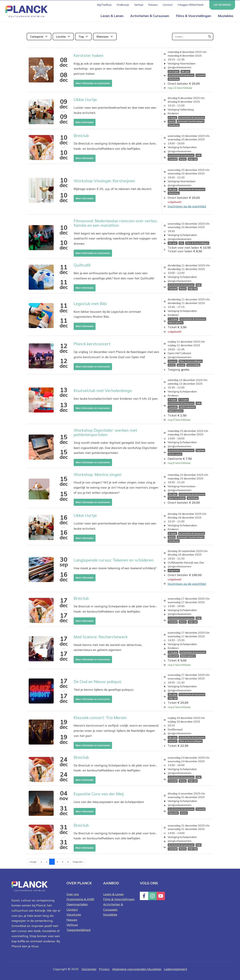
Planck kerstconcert (92, 344)
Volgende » (78, 862)
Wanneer (102, 37)
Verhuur (139, 5)
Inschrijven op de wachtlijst (187, 206)
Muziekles (226, 16)
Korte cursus (175, 454)
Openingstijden (77, 904)
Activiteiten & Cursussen (150, 16)
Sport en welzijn (177, 498)
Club (198, 155)
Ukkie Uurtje (85, 99)
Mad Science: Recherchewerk (101, 637)
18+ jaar (185, 72)
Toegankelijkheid (78, 930)
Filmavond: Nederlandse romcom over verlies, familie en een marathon (116, 223)
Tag (81, 37)
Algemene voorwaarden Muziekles (137, 969)
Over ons (73, 894)
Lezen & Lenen (112, 16)
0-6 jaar (172, 118)
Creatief (200, 75)
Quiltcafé (82, 265)
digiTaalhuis (104, 5)
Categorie (37, 37)
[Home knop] (26, 11)
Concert (173, 361)
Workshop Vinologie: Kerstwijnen (104, 181)
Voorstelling (193, 365)
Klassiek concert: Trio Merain (100, 718)
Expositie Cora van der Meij (99, 794)
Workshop (174, 79)
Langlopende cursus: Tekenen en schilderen (114, 560)
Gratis (172, 121)
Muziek (181, 365)
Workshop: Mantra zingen (98, 474)
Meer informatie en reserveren (93, 83)
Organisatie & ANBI (80, 899)
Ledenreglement (175, 969)
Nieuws (153, 5)
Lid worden (222, 5)
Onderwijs (123, 5)
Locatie (61, 37)
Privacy (104, 969)
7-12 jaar (173, 319)
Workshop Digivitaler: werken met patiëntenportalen (105, 432)
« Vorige (33, 862)
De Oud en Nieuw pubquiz (98, 681)
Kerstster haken (88, 55)
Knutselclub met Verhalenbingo (103, 390)
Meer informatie (85, 122)
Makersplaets (176, 323)
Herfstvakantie (187, 407)
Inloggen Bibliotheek (191, 5)
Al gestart (174, 571)
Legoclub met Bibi (90, 304)
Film (181, 243)
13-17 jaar (174, 72)
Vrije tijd (193, 159)
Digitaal (200, 450)
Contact (168, 5)
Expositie (173, 813)
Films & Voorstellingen (193, 16)
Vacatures (74, 915)
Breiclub (81, 135)
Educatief (173, 656)
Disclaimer (89, 969)
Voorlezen (174, 125)
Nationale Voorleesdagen (191, 121)
